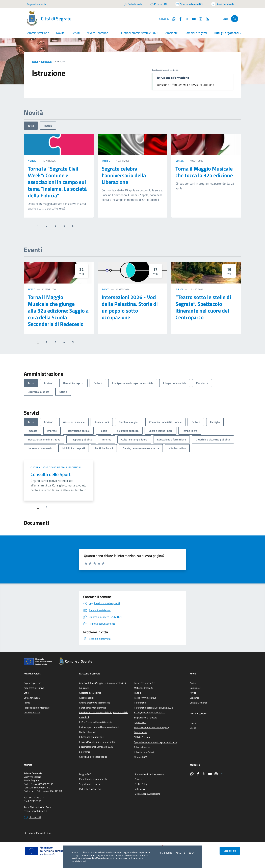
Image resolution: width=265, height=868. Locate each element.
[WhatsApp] (172, 19)
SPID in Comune (142, 737)
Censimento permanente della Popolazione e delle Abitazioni (104, 715)
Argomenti (46, 62)
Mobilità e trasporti (143, 688)
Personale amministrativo (37, 708)
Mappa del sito (43, 833)
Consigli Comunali (199, 703)
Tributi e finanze (142, 747)
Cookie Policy (141, 784)
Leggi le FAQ (85, 774)
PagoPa (138, 693)
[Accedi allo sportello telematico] (189, 4)
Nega (191, 853)
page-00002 (140, 722)
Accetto (180, 853)
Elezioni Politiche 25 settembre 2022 (97, 742)
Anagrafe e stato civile (90, 693)
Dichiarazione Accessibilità (147, 794)
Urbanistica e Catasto (145, 752)
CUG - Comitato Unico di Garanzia (96, 722)
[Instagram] (199, 19)
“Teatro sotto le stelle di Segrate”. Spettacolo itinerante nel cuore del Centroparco (203, 307)
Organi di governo (32, 683)
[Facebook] (179, 19)
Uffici (26, 693)
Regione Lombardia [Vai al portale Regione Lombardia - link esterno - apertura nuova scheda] (36, 4)
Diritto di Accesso (88, 732)
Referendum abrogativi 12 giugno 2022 (153, 708)
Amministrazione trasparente (149, 774)
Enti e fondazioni (32, 698)
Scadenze (195, 698)
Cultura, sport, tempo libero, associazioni (56, 467)
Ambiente (171, 33)
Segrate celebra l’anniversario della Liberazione (124, 175)
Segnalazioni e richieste (146, 718)
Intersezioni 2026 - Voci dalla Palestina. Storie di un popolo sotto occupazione (130, 307)
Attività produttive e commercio (95, 703)
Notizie (48, 126)
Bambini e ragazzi (196, 33)
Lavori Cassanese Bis (145, 683)
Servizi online (141, 732)
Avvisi (193, 693)
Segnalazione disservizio (91, 784)
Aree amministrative (34, 688)
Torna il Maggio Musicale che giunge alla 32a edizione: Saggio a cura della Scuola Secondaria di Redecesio (58, 311)
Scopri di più (230, 851)
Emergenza (85, 752)
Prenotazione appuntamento (93, 779)
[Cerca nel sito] (235, 19)
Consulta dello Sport (51, 474)
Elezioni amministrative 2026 (140, 33)
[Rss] (206, 19)
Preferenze (166, 853)
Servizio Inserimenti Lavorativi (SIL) (151, 728)
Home (35, 62)
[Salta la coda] (133, 4)
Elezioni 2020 (141, 757)
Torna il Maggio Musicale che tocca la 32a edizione (204, 172)
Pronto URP (33, 817)
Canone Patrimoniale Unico (92, 708)
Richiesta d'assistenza (90, 789)
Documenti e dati (32, 713)
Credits (31, 833)
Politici (27, 703)
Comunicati (195, 688)
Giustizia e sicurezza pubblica (93, 757)
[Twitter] (186, 19)
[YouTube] (193, 19)
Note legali (140, 789)
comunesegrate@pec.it (35, 811)
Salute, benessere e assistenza (149, 713)
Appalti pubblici (86, 698)
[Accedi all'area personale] (223, 4)
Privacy (138, 779)
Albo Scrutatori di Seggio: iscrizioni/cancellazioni (102, 683)
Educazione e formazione (91, 737)
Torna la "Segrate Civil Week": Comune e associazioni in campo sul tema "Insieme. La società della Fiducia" (57, 182)
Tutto (31, 126)
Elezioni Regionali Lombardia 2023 (96, 747)
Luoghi (193, 723)
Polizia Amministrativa (145, 698)
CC (25, 833)
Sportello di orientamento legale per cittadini (156, 742)
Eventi (32, 289)
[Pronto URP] (159, 4)
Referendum (140, 703)
